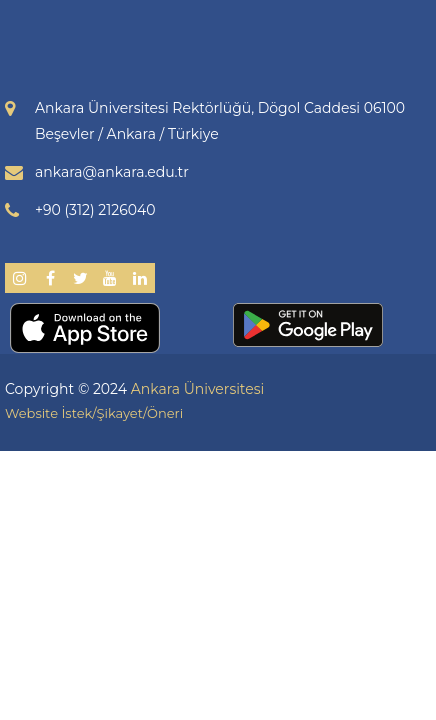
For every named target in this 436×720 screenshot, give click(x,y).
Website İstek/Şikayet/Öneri (94, 413)
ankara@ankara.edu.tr (112, 172)
